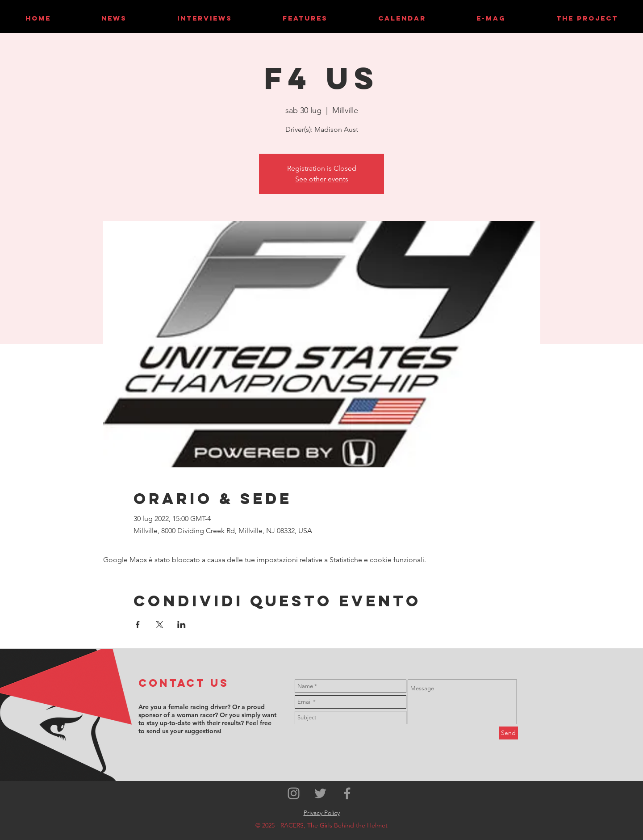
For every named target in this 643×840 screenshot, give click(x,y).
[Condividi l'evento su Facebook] (138, 625)
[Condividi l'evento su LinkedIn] (182, 625)
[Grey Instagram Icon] (294, 793)
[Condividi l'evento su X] (160, 625)
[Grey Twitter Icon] (320, 793)
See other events (322, 179)
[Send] (508, 733)
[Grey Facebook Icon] (347, 793)
